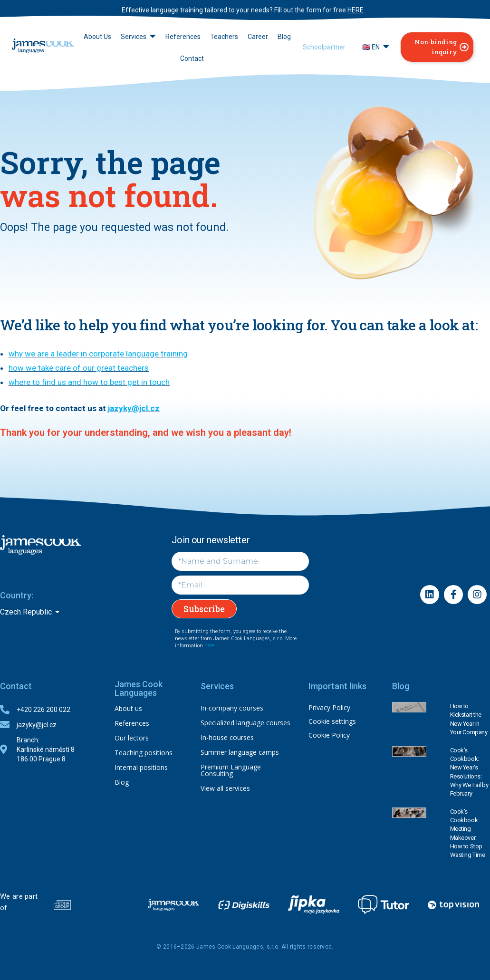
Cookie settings (332, 721)
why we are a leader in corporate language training (98, 354)
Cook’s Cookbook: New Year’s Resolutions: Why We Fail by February (469, 772)
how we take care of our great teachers (79, 368)
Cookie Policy (329, 735)
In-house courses (227, 737)
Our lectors (132, 738)
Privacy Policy (329, 707)
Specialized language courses (245, 723)
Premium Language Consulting (231, 770)
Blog (122, 782)
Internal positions (141, 767)
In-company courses (232, 708)
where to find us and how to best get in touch (89, 382)
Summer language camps (240, 752)
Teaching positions (144, 753)
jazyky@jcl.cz (134, 408)
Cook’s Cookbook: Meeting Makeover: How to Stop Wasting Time (468, 833)
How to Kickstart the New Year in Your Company (469, 719)
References (132, 723)
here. (210, 646)
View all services (225, 788)
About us (128, 708)
